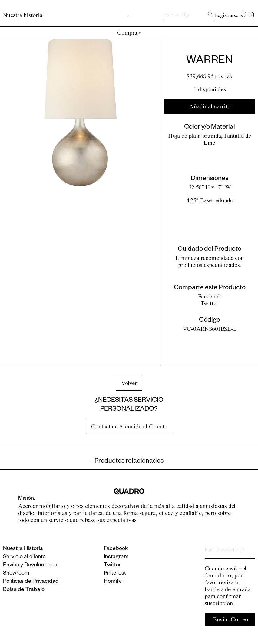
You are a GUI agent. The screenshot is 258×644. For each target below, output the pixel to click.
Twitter (210, 303)
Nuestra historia (23, 15)
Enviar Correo (231, 619)
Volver (129, 383)
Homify (113, 582)
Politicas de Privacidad (31, 582)
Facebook (210, 296)
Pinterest (115, 574)
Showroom (16, 574)
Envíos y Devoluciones (30, 565)
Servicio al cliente (24, 557)
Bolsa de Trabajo (24, 590)
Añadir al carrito (210, 106)
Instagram (116, 557)
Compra (129, 33)
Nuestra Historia (23, 549)
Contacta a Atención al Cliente (129, 426)
